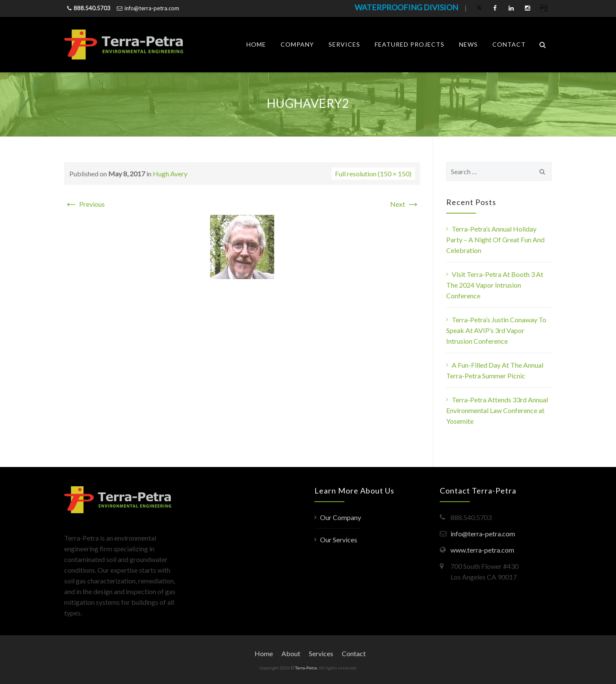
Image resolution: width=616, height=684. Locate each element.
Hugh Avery (170, 174)
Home (256, 44)
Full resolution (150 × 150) (373, 174)
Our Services (339, 540)
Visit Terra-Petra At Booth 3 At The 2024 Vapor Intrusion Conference (495, 285)
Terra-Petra (306, 668)
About (291, 653)
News (468, 44)
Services (344, 44)
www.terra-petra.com (482, 550)
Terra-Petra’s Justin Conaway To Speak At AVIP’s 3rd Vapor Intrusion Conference (496, 330)
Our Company (341, 517)
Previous (84, 204)
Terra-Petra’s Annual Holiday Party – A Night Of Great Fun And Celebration (495, 239)
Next (405, 204)
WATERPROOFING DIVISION (406, 7)
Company (297, 44)
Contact (509, 44)
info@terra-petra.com (152, 8)
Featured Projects (410, 44)
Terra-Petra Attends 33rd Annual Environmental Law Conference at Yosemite (497, 410)
